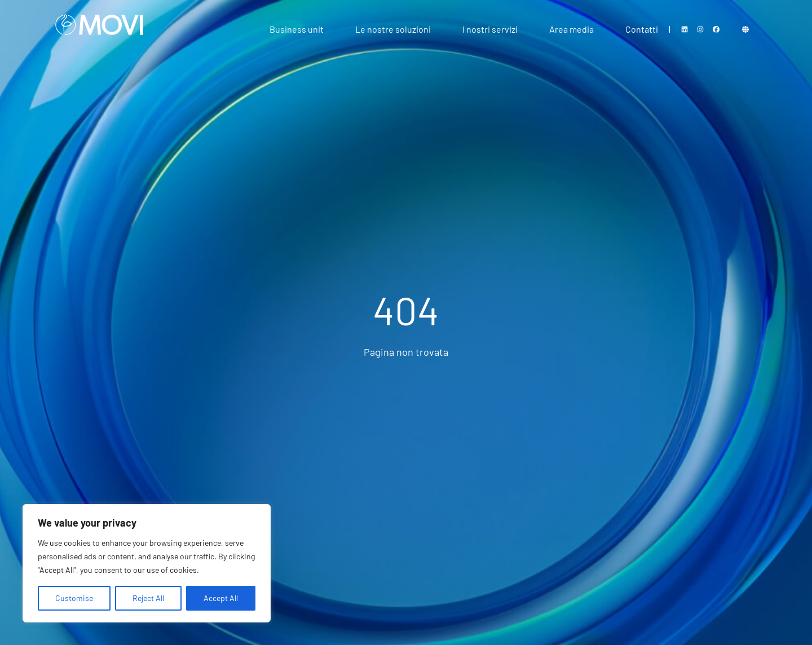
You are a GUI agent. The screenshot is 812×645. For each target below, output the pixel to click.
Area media (572, 29)
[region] (147, 563)
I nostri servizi (490, 29)
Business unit (297, 29)
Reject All (148, 598)
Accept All (221, 598)
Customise (74, 598)
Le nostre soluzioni (393, 29)
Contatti (642, 29)
